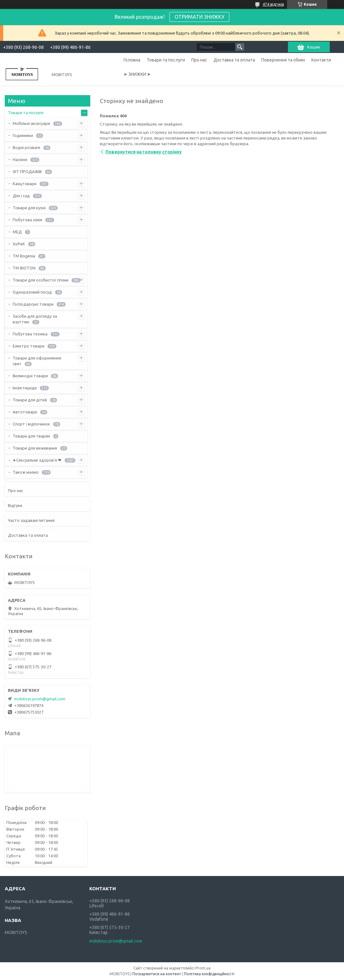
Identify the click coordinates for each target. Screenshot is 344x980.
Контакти (321, 60)
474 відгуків (273, 4)
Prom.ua (203, 968)
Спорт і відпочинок (31, 424)
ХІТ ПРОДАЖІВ (27, 172)
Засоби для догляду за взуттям (35, 319)
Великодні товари (30, 376)
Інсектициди (25, 388)
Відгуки (15, 505)
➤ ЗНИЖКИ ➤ (137, 74)
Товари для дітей (30, 400)
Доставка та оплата (234, 60)
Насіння (20, 159)
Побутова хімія (27, 220)
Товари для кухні (29, 208)
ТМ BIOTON (24, 268)
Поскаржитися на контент (157, 974)
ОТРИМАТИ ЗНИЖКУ (199, 17)
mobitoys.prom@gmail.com (40, 699)
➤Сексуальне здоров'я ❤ (37, 460)
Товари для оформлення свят (37, 361)
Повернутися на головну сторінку (144, 152)
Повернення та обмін (283, 60)
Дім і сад (21, 196)
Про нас (199, 60)
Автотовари (25, 412)
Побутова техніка (30, 334)
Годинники (23, 135)
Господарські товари (33, 304)
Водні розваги (26, 147)
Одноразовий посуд (32, 292)
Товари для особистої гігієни (41, 280)
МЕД (17, 232)
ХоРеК (19, 244)
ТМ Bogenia (24, 256)
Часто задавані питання (31, 520)
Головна (132, 60)
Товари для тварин (31, 436)
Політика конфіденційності (209, 974)
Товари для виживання (35, 448)
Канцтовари (25, 184)
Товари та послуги (166, 60)
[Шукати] (240, 47)
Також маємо (26, 472)
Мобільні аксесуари (31, 123)
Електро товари (29, 346)
